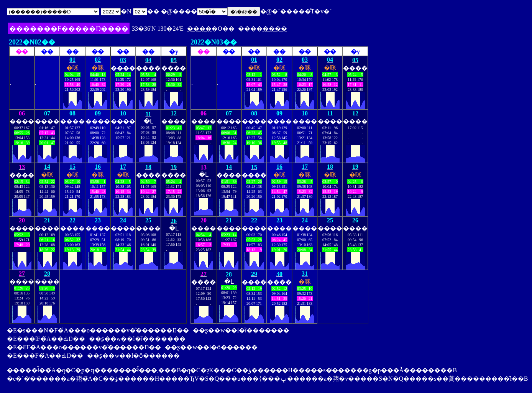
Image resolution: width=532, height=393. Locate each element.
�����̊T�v (302, 11)
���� (199, 29)
